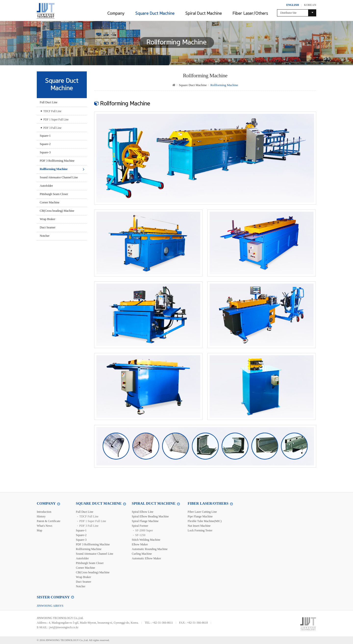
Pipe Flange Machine (200, 516)
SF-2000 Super (144, 530)
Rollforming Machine (54, 169)
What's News (44, 526)
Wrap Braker (47, 219)
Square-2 (45, 144)
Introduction (44, 512)
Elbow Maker (140, 544)
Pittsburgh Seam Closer (54, 194)
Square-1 (45, 136)
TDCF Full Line (51, 111)
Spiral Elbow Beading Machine (150, 516)
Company (116, 13)
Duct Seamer (48, 227)
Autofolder (46, 186)
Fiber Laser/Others (250, 13)
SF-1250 (140, 535)
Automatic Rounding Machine (150, 549)
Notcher (45, 236)
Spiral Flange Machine (145, 521)
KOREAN (310, 5)
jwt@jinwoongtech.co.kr (64, 627)
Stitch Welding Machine (146, 540)
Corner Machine (50, 202)
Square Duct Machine (155, 13)
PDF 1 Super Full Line (55, 119)
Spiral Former (140, 526)
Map (39, 530)
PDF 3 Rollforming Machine (57, 161)
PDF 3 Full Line (51, 127)
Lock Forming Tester (200, 530)
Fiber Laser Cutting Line (202, 512)
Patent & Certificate (49, 521)
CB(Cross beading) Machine (57, 211)
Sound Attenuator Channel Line (59, 177)
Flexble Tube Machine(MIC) (205, 521)
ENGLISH (293, 5)
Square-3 (45, 152)
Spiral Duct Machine (204, 13)
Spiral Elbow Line (143, 512)
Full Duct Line (49, 102)
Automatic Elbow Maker (146, 558)
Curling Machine (142, 554)
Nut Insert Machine (199, 526)
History (41, 516)
